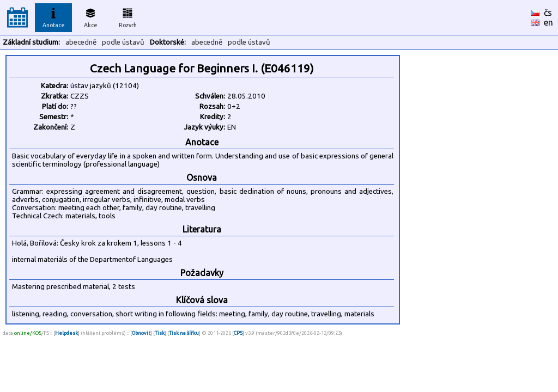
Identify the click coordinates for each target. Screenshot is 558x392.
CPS (238, 333)
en (548, 22)
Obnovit (141, 333)
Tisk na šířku (184, 333)
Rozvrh (128, 16)
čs (548, 13)
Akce (90, 16)
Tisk (160, 333)
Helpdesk (66, 333)
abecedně (81, 42)
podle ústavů (123, 42)
